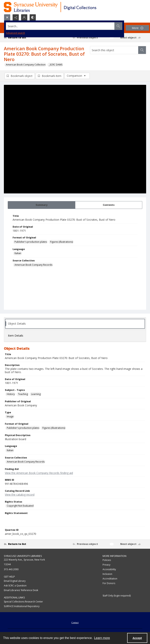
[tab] (42, 205)
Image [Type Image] (10, 417)
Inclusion (107, 575)
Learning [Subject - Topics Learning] (36, 395)
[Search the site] (60, 26)
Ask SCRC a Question (15, 586)
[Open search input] (7, 17)
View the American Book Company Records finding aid (39, 473)
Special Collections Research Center (23, 602)
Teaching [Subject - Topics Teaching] (23, 395)
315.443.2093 (11, 570)
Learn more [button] (102, 638)
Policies (107, 561)
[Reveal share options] (16, 17)
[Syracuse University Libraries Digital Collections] (61, 7)
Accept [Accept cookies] (137, 638)
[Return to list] (23, 37)
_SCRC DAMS (56, 65)
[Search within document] (142, 50)
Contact (75, 623)
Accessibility (109, 570)
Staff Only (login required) (117, 596)
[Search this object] (114, 50)
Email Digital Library (15, 581)
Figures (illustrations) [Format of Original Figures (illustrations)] (61, 242)
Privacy (106, 565)
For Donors (109, 584)
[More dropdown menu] (137, 28)
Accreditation (110, 579)
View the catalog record (20, 495)
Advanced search (15, 33)
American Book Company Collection (26, 65)
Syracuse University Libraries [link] (23, 556)
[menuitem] (75, 623)
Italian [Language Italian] (18, 254)
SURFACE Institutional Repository (22, 607)
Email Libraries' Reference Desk (21, 591)
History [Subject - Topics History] (11, 395)
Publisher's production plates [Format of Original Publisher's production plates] (31, 242)
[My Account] (24, 17)
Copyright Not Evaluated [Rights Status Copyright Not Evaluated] (20, 506)
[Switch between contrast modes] (33, 17)
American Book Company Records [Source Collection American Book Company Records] (33, 265)
